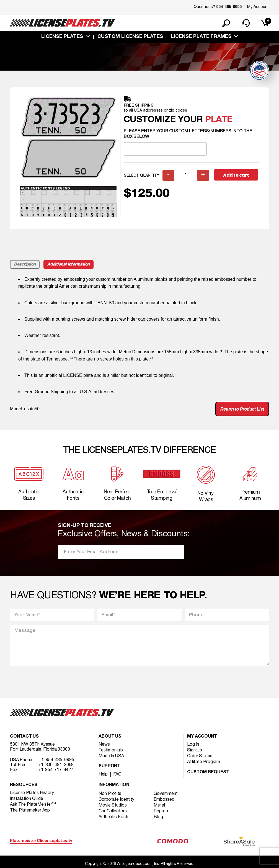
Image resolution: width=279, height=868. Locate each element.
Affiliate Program (204, 762)
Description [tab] (25, 264)
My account (202, 737)
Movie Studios (113, 805)
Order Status (200, 756)
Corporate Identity (116, 800)
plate (219, 120)
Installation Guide (27, 799)
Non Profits (110, 794)
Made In (111, 756)
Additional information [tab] (69, 264)
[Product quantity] (186, 175)
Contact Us (24, 737)
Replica (161, 811)
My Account (258, 7)
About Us (110, 737)
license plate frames (201, 37)
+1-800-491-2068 (56, 765)
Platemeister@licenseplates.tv (41, 841)
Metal (159, 805)
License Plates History (32, 793)
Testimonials (111, 750)
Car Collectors (113, 811)
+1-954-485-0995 (56, 760)
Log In (193, 745)
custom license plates (130, 37)
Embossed (164, 800)
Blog (158, 817)
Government (166, 794)
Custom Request (208, 772)
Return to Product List (242, 409)
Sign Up (195, 750)
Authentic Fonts (114, 817)
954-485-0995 (229, 7)
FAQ (117, 774)
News (104, 745)
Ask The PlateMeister (33, 805)
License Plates (62, 37)
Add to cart (236, 175)
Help (103, 774)
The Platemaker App (30, 810)
